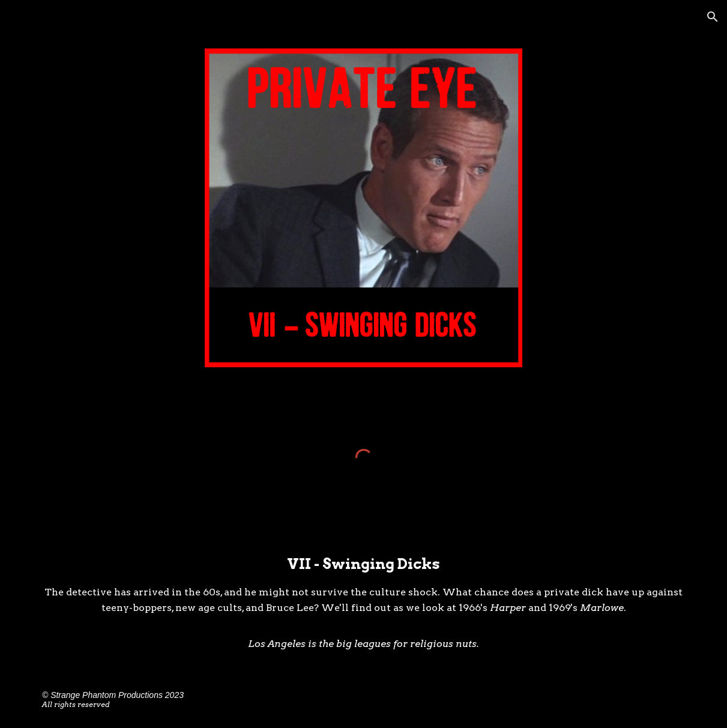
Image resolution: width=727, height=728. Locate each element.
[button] (713, 17)
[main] (363, 602)
